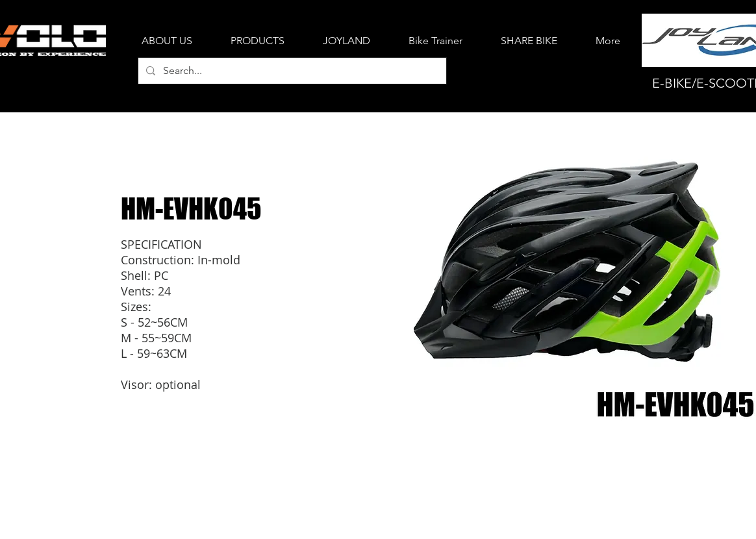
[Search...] (291, 71)
